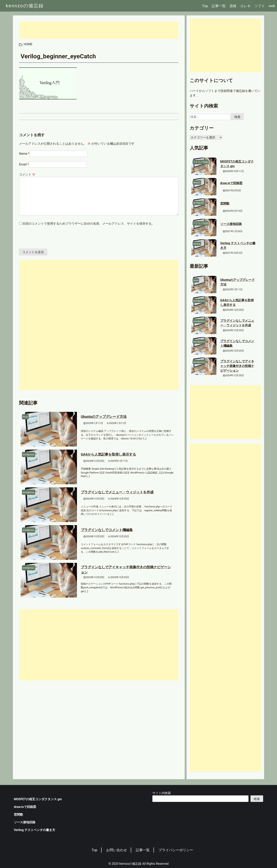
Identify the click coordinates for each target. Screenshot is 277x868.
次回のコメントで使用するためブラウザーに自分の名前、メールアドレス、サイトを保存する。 (88, 224)
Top (205, 6)
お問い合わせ (117, 850)
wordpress (29, 455)
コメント (27, 174)
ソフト (260, 6)
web (272, 6)
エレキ (245, 6)
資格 (233, 6)
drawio (197, 183)
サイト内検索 (162, 793)
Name (23, 154)
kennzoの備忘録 (25, 6)
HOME (28, 44)
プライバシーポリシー (176, 850)
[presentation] (45, 237)
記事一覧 (219, 6)
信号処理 (198, 203)
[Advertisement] (99, 30)
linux (25, 417)
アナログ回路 (201, 162)
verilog (197, 244)
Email (23, 164)
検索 (257, 799)
